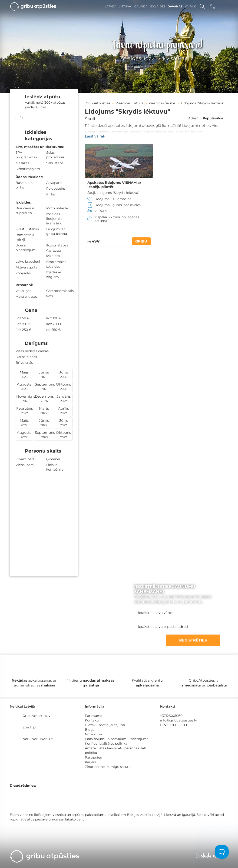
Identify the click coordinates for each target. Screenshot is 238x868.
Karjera (91, 762)
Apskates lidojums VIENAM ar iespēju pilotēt (114, 185)
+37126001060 (171, 716)
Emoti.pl (29, 727)
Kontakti (92, 720)
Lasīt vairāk (95, 136)
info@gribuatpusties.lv (178, 720)
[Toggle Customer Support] (222, 852)
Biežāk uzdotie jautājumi (105, 725)
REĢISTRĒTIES (198, 640)
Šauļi (90, 119)
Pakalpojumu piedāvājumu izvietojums (117, 739)
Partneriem (94, 757)
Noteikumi (93, 734)
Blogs (90, 730)
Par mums (93, 716)
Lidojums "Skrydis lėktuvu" (118, 193)
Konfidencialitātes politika (106, 744)
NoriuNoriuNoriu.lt (38, 739)
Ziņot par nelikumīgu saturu (108, 767)
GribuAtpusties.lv (36, 716)
